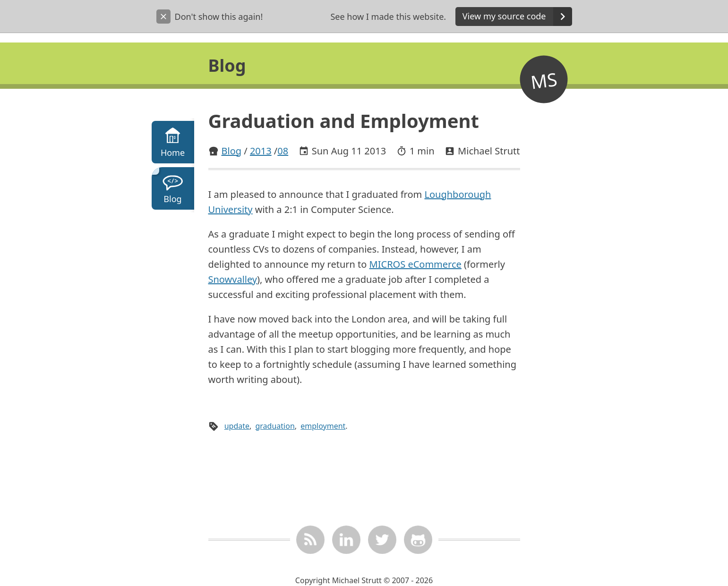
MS (544, 80)
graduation (275, 426)
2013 (261, 151)
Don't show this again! (210, 17)
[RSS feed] (310, 540)
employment (323, 426)
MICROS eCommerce (415, 264)
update (237, 426)
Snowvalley (233, 279)
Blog (232, 151)
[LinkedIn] (346, 540)
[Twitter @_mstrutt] (382, 540)
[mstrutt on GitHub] (418, 540)
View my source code (517, 17)
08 (283, 151)
